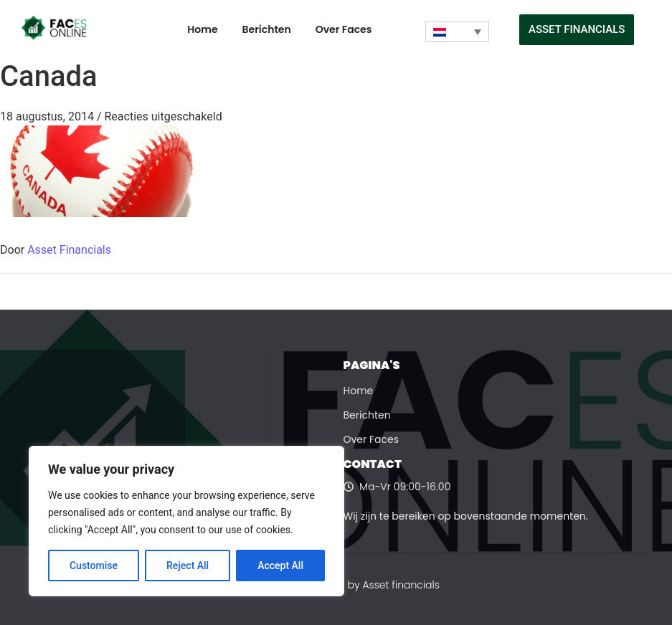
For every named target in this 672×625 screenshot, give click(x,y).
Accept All (280, 566)
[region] (186, 521)
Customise (94, 566)
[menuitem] (457, 32)
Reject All (188, 566)
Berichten (267, 29)
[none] (457, 32)
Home (202, 29)
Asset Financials (69, 250)
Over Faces (344, 29)
